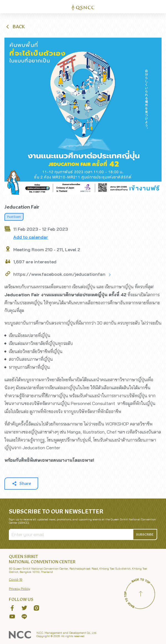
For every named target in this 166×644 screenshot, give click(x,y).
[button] (15, 27)
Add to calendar (31, 237)
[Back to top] (141, 594)
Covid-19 (16, 579)
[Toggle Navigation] (159, 7)
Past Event (14, 217)
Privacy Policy (20, 589)
